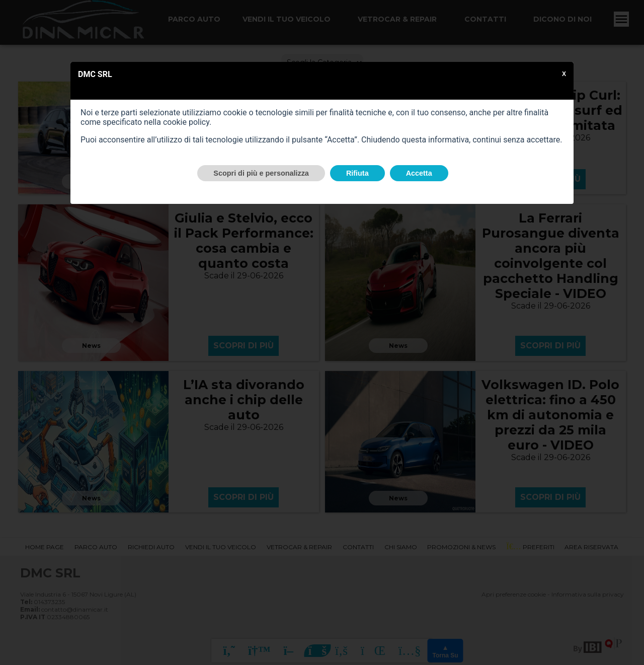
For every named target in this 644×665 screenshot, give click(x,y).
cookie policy (186, 122)
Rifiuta (357, 173)
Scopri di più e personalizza (261, 173)
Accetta (419, 173)
